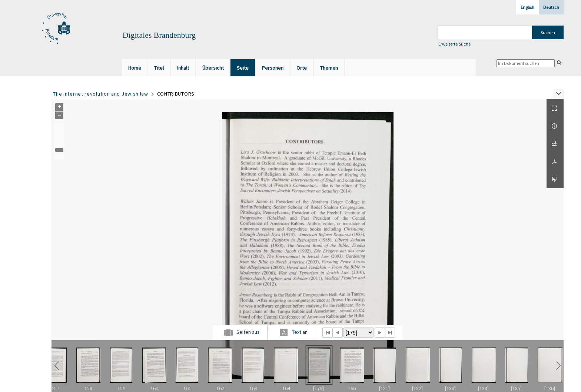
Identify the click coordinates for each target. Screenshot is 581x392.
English (527, 7)
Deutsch (551, 7)
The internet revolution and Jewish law (101, 94)
